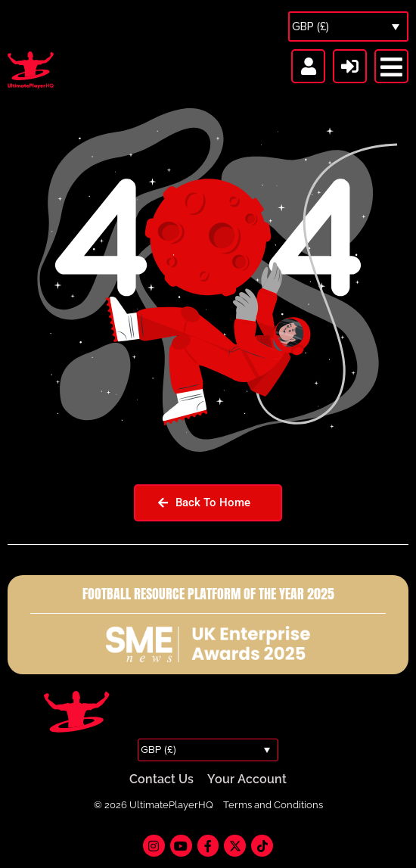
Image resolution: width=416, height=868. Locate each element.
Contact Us (161, 779)
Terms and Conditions (273, 805)
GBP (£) (310, 26)
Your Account (247, 779)
